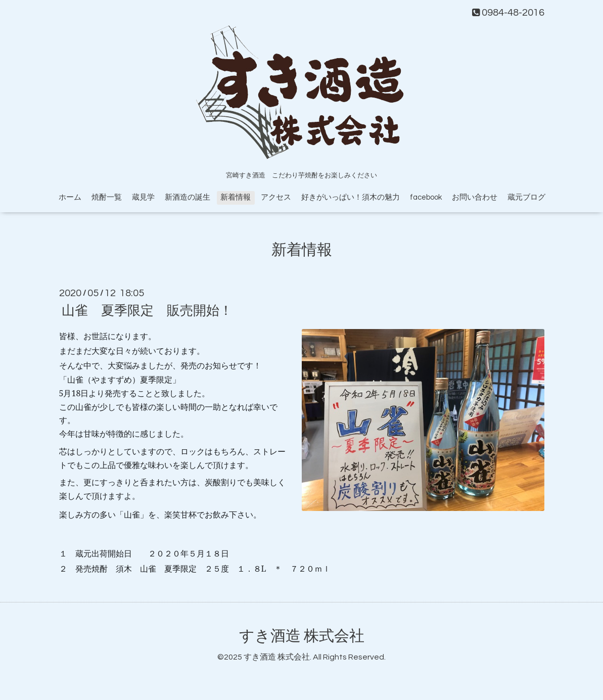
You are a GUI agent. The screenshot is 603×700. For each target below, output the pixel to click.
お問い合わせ (475, 197)
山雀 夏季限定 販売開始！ (147, 311)
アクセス (276, 197)
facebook (426, 197)
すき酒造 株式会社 (302, 636)
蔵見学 (143, 197)
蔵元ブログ (526, 197)
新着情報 (236, 197)
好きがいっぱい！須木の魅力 (351, 197)
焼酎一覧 (107, 197)
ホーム (70, 197)
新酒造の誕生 (188, 197)
